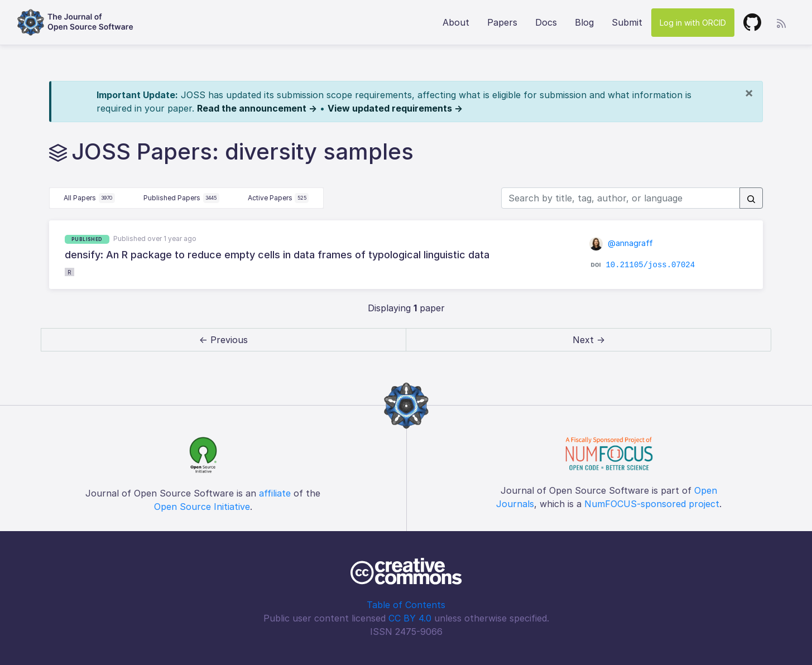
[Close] (749, 93)
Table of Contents (406, 605)
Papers (502, 22)
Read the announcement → (257, 108)
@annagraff (621, 243)
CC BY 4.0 (410, 618)
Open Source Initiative (202, 507)
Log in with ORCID (693, 23)
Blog (584, 22)
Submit (627, 22)
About (456, 22)
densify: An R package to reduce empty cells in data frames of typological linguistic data (277, 255)
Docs (546, 22)
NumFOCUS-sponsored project (652, 504)
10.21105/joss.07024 (650, 265)
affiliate (275, 493)
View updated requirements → (395, 108)
